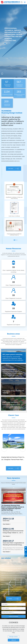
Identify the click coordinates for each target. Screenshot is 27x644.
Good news (6, 521)
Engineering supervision (10, 402)
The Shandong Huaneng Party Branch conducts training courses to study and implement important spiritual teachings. (13, 508)
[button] (25, 38)
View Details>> (7, 524)
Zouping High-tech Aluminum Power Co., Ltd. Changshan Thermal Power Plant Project (13, 460)
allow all (13, 640)
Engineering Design (9, 370)
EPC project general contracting (12, 355)
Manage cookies (13, 637)
